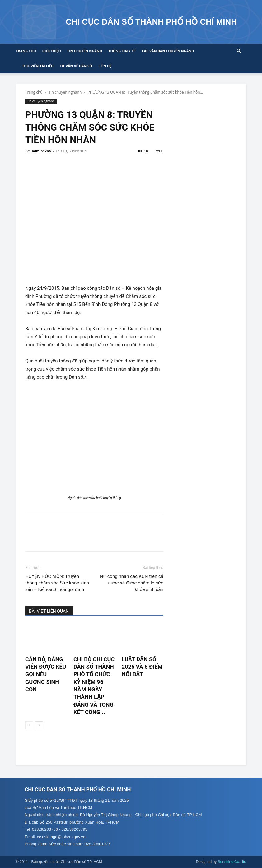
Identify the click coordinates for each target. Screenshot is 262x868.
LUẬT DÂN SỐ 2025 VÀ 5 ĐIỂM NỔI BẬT (142, 667)
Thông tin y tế (122, 51)
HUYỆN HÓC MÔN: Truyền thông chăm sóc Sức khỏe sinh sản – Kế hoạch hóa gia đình (57, 583)
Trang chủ (26, 51)
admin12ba (41, 151)
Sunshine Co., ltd (232, 862)
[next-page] (39, 725)
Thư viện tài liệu (38, 66)
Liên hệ (105, 66)
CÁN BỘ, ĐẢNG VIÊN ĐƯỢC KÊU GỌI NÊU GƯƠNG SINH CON (46, 674)
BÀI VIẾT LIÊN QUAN (49, 611)
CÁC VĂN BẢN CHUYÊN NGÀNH (168, 51)
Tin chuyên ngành (85, 51)
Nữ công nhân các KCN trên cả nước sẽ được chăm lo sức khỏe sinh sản (132, 583)
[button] (239, 51)
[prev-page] (29, 725)
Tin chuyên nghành (65, 92)
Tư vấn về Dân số (76, 66)
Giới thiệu (52, 51)
